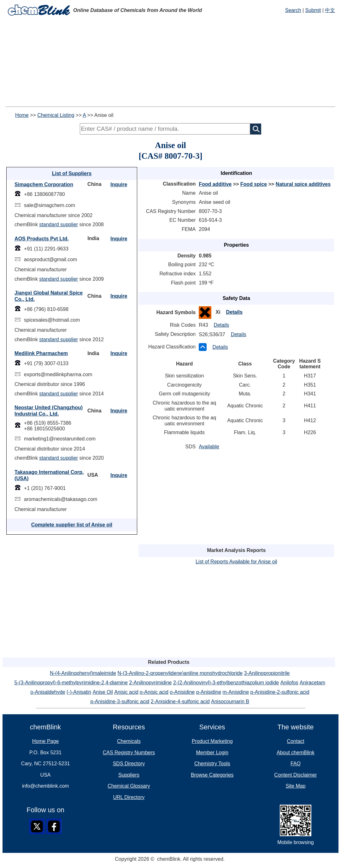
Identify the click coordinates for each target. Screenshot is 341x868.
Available (209, 447)
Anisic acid (126, 692)
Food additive (215, 184)
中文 (330, 10)
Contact (295, 741)
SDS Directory (129, 764)
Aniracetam (312, 683)
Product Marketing (212, 741)
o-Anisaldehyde (48, 692)
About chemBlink (296, 753)
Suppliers (129, 775)
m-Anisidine (236, 692)
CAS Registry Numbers (129, 753)
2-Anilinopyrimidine (150, 683)
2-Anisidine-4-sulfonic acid (180, 701)
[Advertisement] (170, 62)
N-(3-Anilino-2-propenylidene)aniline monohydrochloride (180, 673)
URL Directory (129, 797)
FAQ (296, 764)
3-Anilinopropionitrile (267, 673)
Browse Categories (212, 775)
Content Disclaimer (295, 775)
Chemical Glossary (129, 786)
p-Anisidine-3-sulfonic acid (120, 701)
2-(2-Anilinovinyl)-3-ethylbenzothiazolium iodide (226, 683)
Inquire (119, 184)
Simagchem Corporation (44, 184)
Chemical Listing (56, 115)
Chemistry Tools (212, 764)
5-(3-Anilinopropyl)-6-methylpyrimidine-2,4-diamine (71, 683)
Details (234, 312)
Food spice (254, 184)
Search (293, 10)
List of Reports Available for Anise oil (236, 562)
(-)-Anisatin (79, 692)
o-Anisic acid (154, 692)
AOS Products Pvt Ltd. (42, 239)
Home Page (46, 741)
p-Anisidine (209, 692)
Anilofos (289, 683)
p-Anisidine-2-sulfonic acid (280, 692)
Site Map (295, 786)
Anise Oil (103, 692)
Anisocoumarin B (230, 701)
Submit (313, 10)
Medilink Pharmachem (41, 353)
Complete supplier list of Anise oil (72, 525)
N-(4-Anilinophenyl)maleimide (83, 673)
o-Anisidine (182, 692)
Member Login (212, 753)
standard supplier (59, 224)
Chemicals (129, 741)
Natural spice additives (303, 184)
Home (22, 115)
